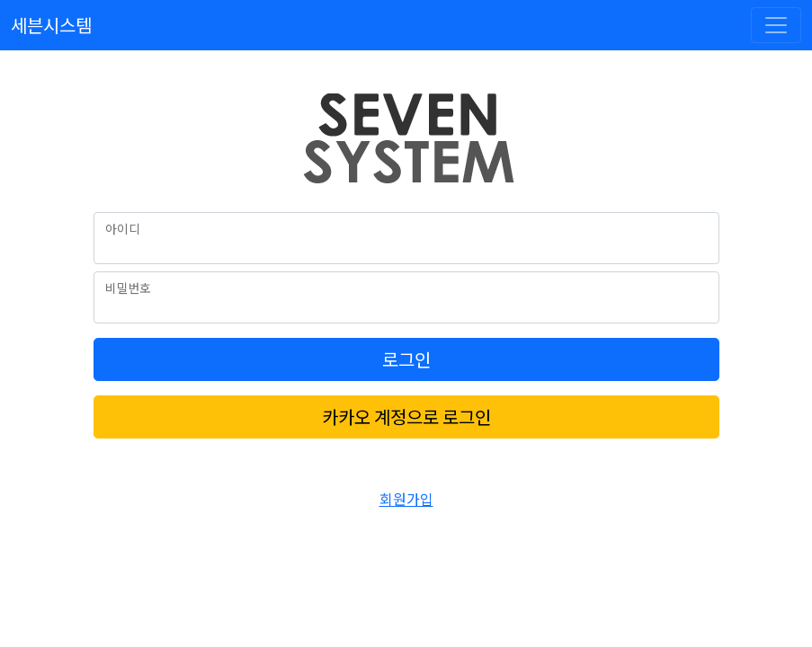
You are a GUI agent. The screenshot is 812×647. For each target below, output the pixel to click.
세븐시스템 (51, 25)
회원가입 (406, 499)
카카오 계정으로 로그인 (406, 417)
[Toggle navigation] (776, 25)
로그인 (406, 359)
